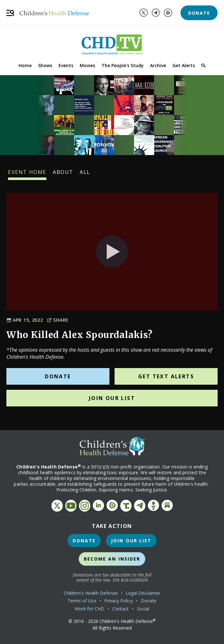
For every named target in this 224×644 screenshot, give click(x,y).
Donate (199, 13)
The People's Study (123, 65)
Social (143, 609)
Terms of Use (82, 601)
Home (25, 65)
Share (58, 320)
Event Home (27, 174)
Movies (87, 65)
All (85, 174)
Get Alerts (184, 65)
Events (66, 65)
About (63, 174)
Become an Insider (112, 559)
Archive (158, 65)
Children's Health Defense (91, 593)
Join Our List (112, 398)
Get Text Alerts (166, 376)
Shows (45, 65)
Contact (121, 609)
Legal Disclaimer (143, 593)
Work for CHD (90, 609)
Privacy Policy (119, 601)
